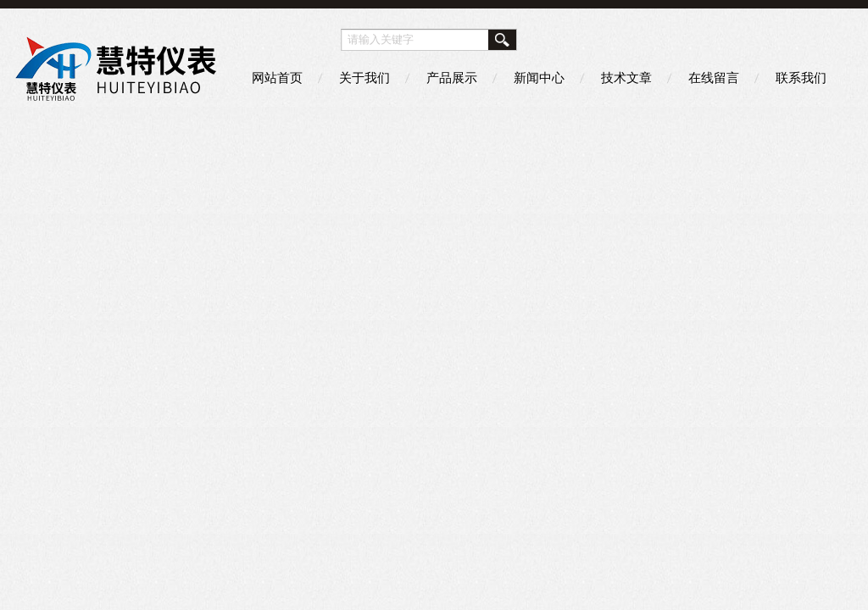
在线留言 (714, 78)
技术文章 (626, 78)
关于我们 (364, 78)
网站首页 (277, 78)
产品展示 (452, 78)
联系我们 (801, 78)
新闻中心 (539, 78)
